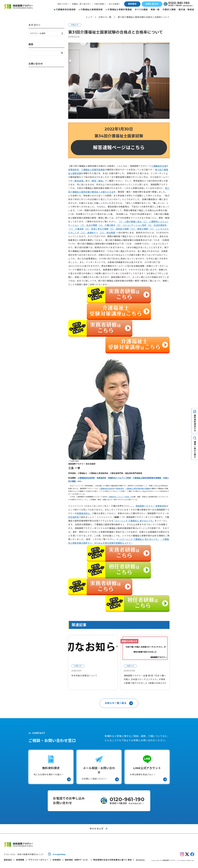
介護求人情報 (169, 10)
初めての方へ (63, 4)
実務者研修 (74, 170)
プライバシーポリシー (38, 860)
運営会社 (8, 860)
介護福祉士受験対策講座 (120, 10)
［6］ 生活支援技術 (157, 225)
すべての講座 (141, 10)
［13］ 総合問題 (107, 233)
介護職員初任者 (159, 166)
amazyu (140, 860)
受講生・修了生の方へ (82, 4)
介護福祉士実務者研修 (92, 10)
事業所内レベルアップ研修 (120, 478)
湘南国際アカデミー (145, 506)
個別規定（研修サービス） (77, 860)
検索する (62, 53)
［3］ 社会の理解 (88, 225)
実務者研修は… (84, 513)
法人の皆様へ (115, 4)
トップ (89, 17)
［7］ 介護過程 (76, 229)
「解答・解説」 (97, 181)
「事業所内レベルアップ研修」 (119, 497)
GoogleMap (59, 854)
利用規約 (57, 860)
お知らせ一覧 (105, 17)
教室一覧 (155, 10)
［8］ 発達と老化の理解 (96, 229)
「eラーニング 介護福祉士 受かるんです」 (134, 521)
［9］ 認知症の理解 (119, 229)
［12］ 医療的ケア (89, 233)
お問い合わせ (152, 4)
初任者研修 (74, 517)
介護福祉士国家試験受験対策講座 (147, 478)
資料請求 (132, 4)
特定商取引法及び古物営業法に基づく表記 (112, 860)
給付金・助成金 (186, 10)
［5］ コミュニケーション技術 (131, 225)
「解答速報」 (79, 181)
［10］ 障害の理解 (139, 229)
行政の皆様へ (100, 4)
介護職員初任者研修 (66, 10)
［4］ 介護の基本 (107, 225)
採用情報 (20, 860)
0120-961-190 (179, 3)
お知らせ (75, 25)
